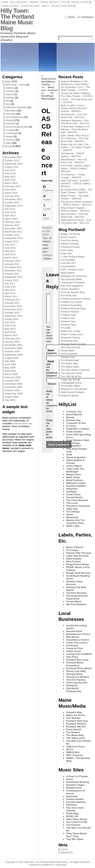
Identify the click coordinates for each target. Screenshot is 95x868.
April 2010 (10, 332)
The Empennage (70, 360)
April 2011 (10, 293)
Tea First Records (76, 593)
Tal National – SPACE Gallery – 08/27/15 (73, 155)
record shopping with (17, 127)
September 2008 (14, 394)
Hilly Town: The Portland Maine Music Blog (17, 20)
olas (45, 252)
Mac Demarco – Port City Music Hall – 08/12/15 (74, 215)
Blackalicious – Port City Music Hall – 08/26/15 (74, 161)
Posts (72, 17)
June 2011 (10, 287)
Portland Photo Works (79, 668)
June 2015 (10, 173)
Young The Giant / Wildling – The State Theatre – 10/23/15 (77, 95)
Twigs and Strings (70, 380)
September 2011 (14, 277)
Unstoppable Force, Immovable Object (71, 384)
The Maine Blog (69, 363)
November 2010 (13, 309)
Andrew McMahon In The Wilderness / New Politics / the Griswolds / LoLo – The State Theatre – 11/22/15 (75, 86)
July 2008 (10, 400)
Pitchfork (71, 805)
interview (11, 114)
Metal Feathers (75, 480)
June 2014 (10, 190)
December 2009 (13, 345)
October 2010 (12, 313)
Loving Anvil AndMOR (79, 654)
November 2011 (13, 271)
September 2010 (14, 316)
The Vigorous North (71, 373)
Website (52, 390)
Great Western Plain (78, 440)
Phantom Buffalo (76, 486)
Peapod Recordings (77, 564)
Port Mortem (73, 718)
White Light (73, 526)
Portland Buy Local (77, 660)
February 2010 (13, 338)
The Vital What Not (71, 376)
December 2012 (13, 228)
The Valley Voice (75, 738)
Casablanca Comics (78, 640)
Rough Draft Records (78, 573)
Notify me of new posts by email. (49, 434)
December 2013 (13, 199)
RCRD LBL (72, 816)
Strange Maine (74, 674)
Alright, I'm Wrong (70, 234)
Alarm (69, 779)
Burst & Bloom (75, 547)
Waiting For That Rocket (74, 389)
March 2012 (11, 258)
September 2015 (14, 164)
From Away (67, 250)
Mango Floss (73, 474)
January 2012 (12, 264)
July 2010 (10, 322)
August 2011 (12, 280)
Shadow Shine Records (74, 583)
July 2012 (10, 245)
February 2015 (13, 186)
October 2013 (12, 203)
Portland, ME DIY (76, 727)
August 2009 (12, 358)
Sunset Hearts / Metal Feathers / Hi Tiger (53, 87)
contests (10, 91)
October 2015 (12, 160)
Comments (87, 17)
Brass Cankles (69, 237)
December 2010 (13, 306)
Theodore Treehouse (78, 506)
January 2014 (12, 196)
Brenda (70, 417)
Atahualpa (61, 865)
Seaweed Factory (70, 338)
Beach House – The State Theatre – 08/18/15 (75, 197)
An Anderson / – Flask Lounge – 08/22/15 (73, 176)
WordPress (67, 852)
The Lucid (72, 503)
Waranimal (72, 517)
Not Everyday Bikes (71, 279)
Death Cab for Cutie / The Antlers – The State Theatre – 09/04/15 (76, 147)
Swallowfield (67, 350)
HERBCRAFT (74, 446)
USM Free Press (75, 747)
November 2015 (13, 157)
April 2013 (10, 215)
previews (11, 123)
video (9, 143)
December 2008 (13, 384)
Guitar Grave (73, 651)
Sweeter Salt (68, 357)
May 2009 (10, 368)
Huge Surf (66, 253)
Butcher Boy (73, 420)
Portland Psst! (68, 315)
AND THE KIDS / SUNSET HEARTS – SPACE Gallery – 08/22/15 (76, 183)
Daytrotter (72, 796)
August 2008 (12, 397)
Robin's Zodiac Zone (72, 334)
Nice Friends (73, 561)
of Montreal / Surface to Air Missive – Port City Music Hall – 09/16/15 (75, 129)
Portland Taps (68, 321)
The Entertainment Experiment (77, 597)
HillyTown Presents (16, 107)
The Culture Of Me (77, 822)
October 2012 (12, 235)
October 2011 (12, 274)
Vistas (70, 514)
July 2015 (10, 170)
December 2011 (13, 267)
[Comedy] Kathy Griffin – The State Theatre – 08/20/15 (76, 191)
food (8, 104)
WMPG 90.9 (73, 752)
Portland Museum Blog (73, 308)
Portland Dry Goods (71, 302)
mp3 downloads (14, 117)
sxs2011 (10, 140)
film (8, 101)
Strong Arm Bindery (78, 677)
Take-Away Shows (77, 819)
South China (73, 494)
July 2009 (10, 361)
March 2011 (11, 296)
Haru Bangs (73, 443)
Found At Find (74, 648)
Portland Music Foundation (75, 664)
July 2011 (10, 283)
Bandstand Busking (77, 782)
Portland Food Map (71, 305)
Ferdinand (72, 645)
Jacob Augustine (76, 457)
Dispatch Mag (74, 712)
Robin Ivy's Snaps (70, 331)
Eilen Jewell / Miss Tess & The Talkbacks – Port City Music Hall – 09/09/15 (75, 138)
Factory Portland (70, 244)
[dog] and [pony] (69, 395)
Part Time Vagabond (72, 286)
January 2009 (12, 381)
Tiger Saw (72, 509)
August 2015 (12, 167)
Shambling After (69, 341)
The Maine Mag (75, 735)
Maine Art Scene (75, 715)
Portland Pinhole (70, 312)
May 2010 (10, 329)
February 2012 (13, 261)
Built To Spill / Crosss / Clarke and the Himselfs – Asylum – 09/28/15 (75, 108)
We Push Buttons (76, 604)
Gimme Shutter (75, 799)
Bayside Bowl (74, 631)
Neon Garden (74, 559)
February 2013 (13, 222)
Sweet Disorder (69, 354)
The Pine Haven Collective (75, 370)
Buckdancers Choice (78, 634)
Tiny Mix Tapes (75, 839)
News (8, 81)
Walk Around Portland (72, 392)
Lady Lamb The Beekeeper (75, 470)
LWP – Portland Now (72, 270)
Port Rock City (69, 295)
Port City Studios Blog (73, 292)
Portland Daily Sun (77, 721)
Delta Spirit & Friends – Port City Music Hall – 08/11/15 (76, 221)
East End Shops (69, 240)
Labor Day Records (77, 556)
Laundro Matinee (76, 802)
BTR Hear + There (16, 85)
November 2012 (13, 232)
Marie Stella (73, 477)
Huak (69, 454)
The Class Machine (77, 500)
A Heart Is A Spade (77, 776)
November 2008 (13, 387)
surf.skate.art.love (70, 347)
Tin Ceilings (73, 512)
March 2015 (11, 183)
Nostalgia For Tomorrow (74, 276)
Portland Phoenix (76, 724)
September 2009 (14, 355)
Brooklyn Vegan (75, 785)
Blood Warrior (74, 414)
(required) (51, 357)
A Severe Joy (74, 412)
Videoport (72, 685)
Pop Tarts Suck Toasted (75, 809)
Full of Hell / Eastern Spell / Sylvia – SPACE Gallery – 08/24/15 (75, 168)
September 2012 (14, 238)
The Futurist (73, 825)
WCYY (70, 749)
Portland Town (68, 325)
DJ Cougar (72, 550)
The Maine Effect (70, 367)
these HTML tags (50, 344)
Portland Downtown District (75, 299)
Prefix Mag (72, 813)
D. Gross (71, 426)
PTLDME (66, 328)
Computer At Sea (76, 423)
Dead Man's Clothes (78, 429)
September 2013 (14, 206)
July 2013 (10, 209)
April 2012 (10, 254)
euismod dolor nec (22, 423)
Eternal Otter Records (79, 553)
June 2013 (10, 212)
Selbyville (72, 489)
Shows (8, 146)
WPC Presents (74, 755)
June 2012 (10, 248)
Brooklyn (11, 111)
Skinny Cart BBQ (76, 671)
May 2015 (10, 177)
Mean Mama (67, 273)
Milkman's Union (76, 483)
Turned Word (73, 601)
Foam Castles (74, 432)
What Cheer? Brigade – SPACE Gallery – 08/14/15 (75, 209)
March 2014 (11, 193)
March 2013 (11, 219)
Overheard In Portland (73, 283)
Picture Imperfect (70, 289)
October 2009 (12, 351)
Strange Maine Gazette (73, 344)
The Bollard (73, 732)
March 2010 (11, 335)
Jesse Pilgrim (74, 466)
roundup (10, 130)
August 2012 (12, 241)
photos (9, 120)
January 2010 (12, 342)
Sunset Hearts (74, 497)
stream (9, 136)
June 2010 (10, 326)
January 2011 (12, 303)
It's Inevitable (68, 260)
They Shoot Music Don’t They (77, 835)
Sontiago (71, 492)
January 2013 (12, 225)
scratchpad (12, 133)
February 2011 (13, 300)
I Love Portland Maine (73, 257)
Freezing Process (70, 247)
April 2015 (10, 180)
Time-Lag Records (77, 683)
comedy (10, 88)
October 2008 (12, 390)
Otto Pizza (72, 657)
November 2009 (13, 348)
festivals (10, 98)
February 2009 (13, 377)
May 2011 (10, 290)
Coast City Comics (77, 643)
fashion (10, 94)
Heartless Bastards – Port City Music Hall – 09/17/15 (75, 122)
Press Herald (73, 729)
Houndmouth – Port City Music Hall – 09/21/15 (74, 116)
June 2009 (10, 364)
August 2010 (12, 319)
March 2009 (11, 374)
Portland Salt (68, 318)
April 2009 (10, 371)
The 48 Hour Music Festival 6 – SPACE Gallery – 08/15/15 (77, 203)
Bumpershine (74, 788)
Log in (64, 849)
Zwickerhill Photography (74, 690)
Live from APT (68, 263)
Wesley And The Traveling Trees (75, 522)
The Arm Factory (76, 680)
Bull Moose (73, 637)
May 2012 (10, 251)
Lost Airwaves (68, 266)
